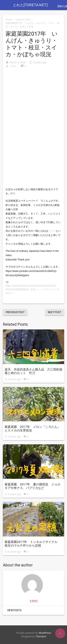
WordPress (45, 633)
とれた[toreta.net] (30, 5)
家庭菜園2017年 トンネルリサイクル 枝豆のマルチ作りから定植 (33, 544)
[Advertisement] (33, 96)
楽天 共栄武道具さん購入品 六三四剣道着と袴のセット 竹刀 (33, 371)
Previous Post (15, 312)
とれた (13, 66)
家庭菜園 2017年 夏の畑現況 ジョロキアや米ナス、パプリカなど (33, 486)
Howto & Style (23, 19)
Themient (41, 636)
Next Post (55, 312)
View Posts (14, 610)
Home (9, 19)
